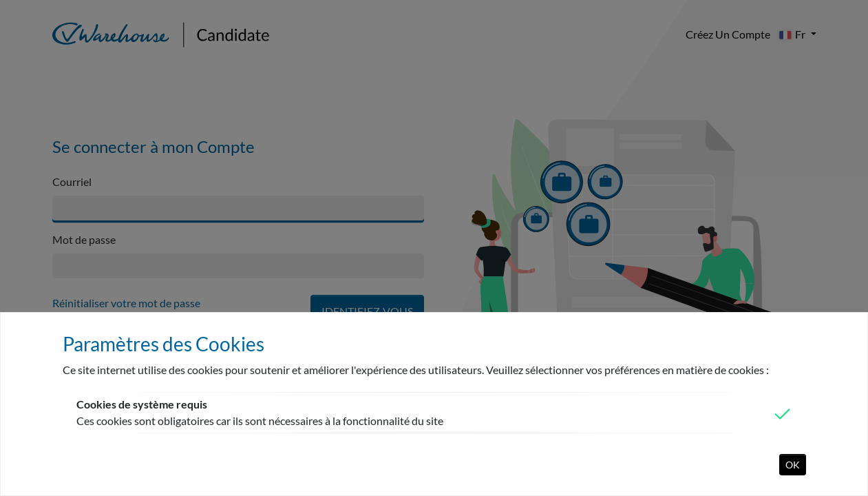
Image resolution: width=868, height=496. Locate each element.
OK (793, 465)
